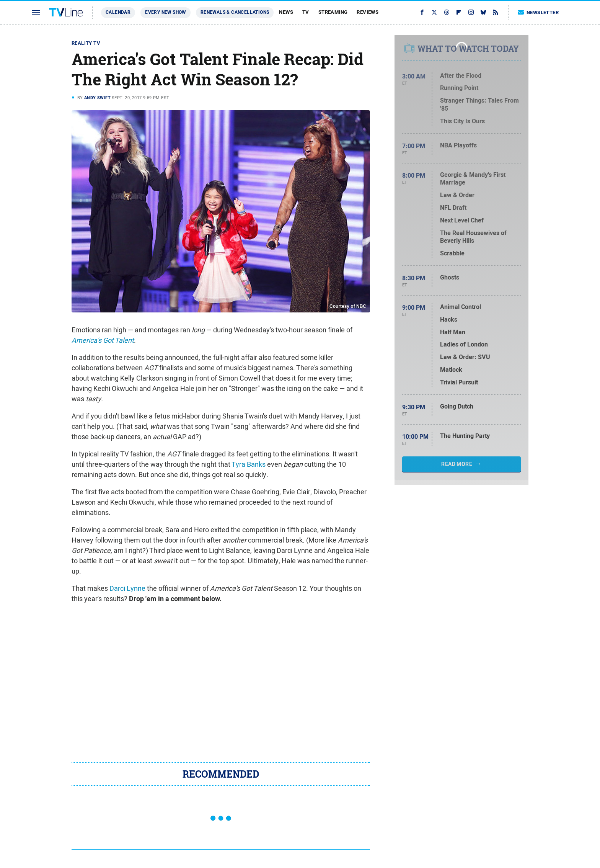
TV (306, 12)
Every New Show (165, 12)
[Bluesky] (483, 12)
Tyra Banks (249, 464)
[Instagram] (471, 12)
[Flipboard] (459, 12)
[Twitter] (434, 12)
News (286, 12)
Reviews (368, 12)
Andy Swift (97, 98)
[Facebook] (422, 12)
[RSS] (496, 12)
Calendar (118, 12)
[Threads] (447, 12)
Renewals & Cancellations (235, 12)
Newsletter (538, 12)
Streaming (333, 12)
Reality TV (86, 43)
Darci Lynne (127, 588)
